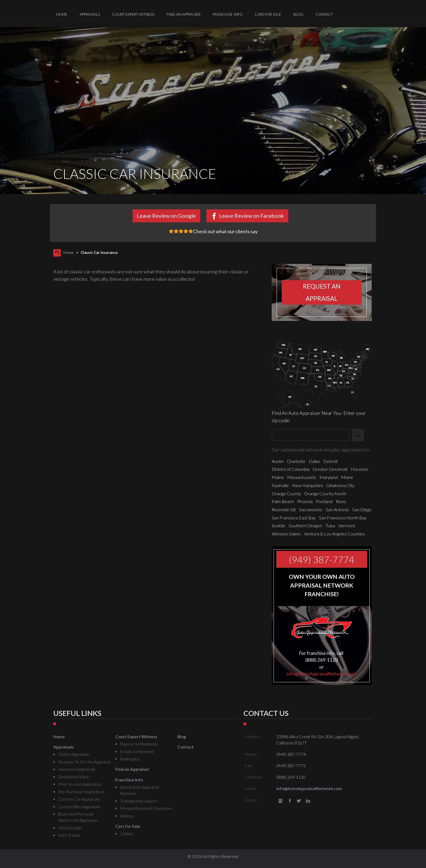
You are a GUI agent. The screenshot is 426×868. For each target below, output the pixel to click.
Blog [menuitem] (298, 14)
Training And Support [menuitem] (139, 801)
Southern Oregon (305, 525)
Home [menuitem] (62, 14)
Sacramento (311, 509)
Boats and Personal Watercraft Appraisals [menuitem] (78, 817)
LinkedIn (308, 801)
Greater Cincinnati (330, 469)
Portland (324, 501)
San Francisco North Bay (343, 518)
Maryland (329, 477)
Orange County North (325, 493)
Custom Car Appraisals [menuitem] (79, 799)
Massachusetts (302, 477)
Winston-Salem (286, 534)
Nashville (280, 485)
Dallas (314, 461)
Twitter (299, 801)
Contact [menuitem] (324, 14)
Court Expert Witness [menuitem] (133, 14)
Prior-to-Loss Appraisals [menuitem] (80, 784)
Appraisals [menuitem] (90, 14)
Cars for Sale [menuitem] (268, 14)
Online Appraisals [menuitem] (74, 754)
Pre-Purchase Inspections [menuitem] (81, 792)
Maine (278, 477)
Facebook (290, 801)
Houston (359, 469)
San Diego (362, 509)
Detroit (331, 461)
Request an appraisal (322, 292)
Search (360, 435)
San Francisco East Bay (294, 518)
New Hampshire (308, 485)
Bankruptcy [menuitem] (130, 759)
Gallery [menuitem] (127, 834)
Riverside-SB (284, 509)
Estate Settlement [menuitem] (137, 752)
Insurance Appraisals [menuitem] (77, 769)
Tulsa (330, 525)
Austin (278, 461)
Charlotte (296, 461)
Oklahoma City (340, 485)
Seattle (278, 525)
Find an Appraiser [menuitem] (184, 14)
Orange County (286, 493)
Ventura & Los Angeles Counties (334, 534)
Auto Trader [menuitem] (69, 835)
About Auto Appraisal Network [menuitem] (139, 790)
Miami (347, 477)
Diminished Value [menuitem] (74, 777)
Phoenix (305, 501)
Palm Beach (283, 501)
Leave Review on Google (166, 216)
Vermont (347, 525)
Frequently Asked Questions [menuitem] (146, 808)
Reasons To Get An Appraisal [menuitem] (84, 762)
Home (68, 252)
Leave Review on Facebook (251, 216)
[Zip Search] (311, 435)
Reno (341, 501)
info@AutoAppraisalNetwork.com (322, 674)
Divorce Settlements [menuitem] (139, 744)
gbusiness (281, 801)
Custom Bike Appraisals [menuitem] (79, 807)
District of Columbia (291, 469)
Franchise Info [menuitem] (228, 14)
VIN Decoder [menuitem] (70, 828)
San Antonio (337, 509)
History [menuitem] (127, 816)
